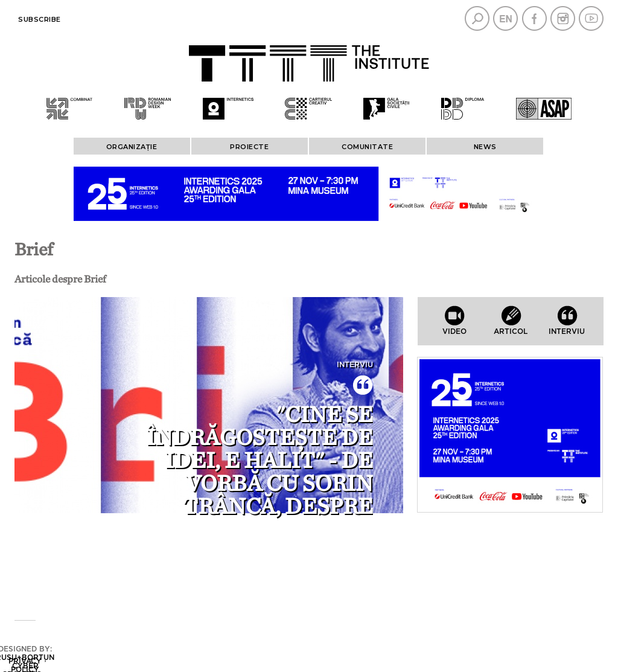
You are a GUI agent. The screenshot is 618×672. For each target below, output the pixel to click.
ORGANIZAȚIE (132, 147)
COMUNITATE (367, 147)
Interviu (355, 365)
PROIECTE (249, 147)
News (485, 147)
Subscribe (40, 19)
